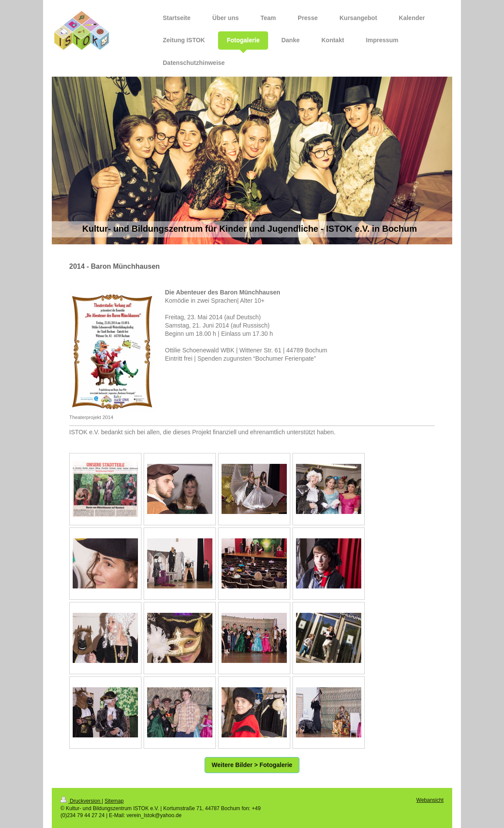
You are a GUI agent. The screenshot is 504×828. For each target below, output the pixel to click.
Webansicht (430, 800)
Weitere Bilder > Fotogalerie (252, 765)
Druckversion (81, 801)
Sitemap (114, 801)
